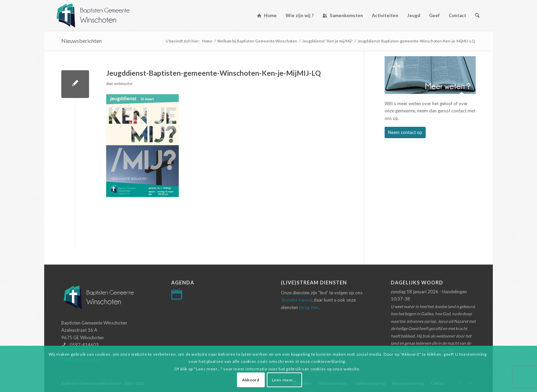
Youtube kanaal (296, 300)
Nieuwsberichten (82, 41)
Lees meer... (284, 380)
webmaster (123, 84)
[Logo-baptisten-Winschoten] (98, 15)
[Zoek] (477, 15)
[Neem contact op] (405, 132)
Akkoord (251, 380)
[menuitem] (267, 15)
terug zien (309, 307)
